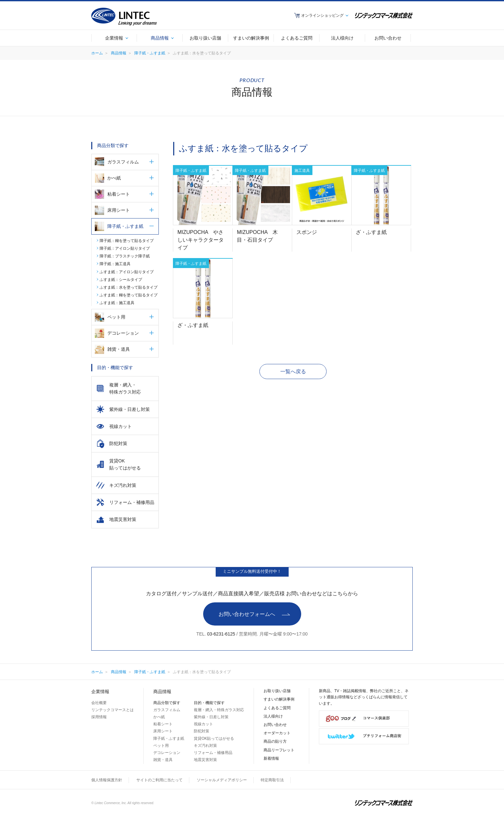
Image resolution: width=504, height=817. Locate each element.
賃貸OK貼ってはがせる (214, 738)
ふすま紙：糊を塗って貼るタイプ (129, 295)
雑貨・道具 (119, 349)
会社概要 (99, 703)
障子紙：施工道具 (115, 264)
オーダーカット (277, 733)
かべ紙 (114, 178)
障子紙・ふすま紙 (150, 53)
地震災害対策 (205, 760)
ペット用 (116, 317)
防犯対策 (202, 731)
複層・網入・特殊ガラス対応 (219, 710)
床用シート (119, 210)
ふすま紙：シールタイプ (121, 280)
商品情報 (119, 53)
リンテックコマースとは (113, 710)
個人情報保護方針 (107, 780)
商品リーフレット (279, 750)
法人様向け (273, 716)
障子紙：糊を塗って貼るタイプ (127, 241)
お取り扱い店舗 (277, 691)
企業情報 (100, 692)
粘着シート (119, 194)
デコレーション (123, 333)
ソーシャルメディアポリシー (222, 780)
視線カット (203, 724)
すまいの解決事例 (279, 699)
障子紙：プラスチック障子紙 (125, 256)
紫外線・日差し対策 (211, 717)
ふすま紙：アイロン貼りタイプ (127, 272)
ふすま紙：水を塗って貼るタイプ (129, 287)
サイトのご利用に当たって (159, 780)
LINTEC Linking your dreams (124, 17)
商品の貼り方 (275, 741)
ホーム (97, 53)
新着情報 (271, 758)
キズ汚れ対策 (205, 746)
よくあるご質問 (277, 708)
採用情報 (99, 717)
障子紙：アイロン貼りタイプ (125, 248)
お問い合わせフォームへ (247, 614)
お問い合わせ (275, 725)
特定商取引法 (272, 780)
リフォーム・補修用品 (213, 753)
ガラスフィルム (123, 162)
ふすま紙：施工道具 (117, 303)
